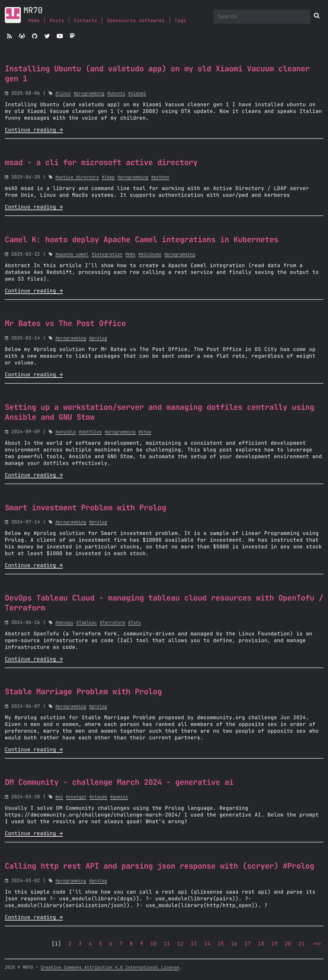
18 (261, 944)
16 (234, 944)
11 (167, 944)
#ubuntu (116, 94)
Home (34, 21)
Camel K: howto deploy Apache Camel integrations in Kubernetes (142, 240)
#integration (107, 255)
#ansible (66, 432)
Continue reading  (34, 130)
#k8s (130, 255)
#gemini (119, 797)
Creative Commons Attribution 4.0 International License (110, 968)
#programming (89, 94)
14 (207, 944)
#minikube (150, 255)
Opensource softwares (136, 21)
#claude (98, 797)
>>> (316, 944)
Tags (180, 21)
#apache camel (72, 255)
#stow (145, 432)
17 (248, 944)
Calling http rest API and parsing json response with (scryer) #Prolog (160, 866)
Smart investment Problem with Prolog (86, 508)
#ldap (108, 177)
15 (221, 944)
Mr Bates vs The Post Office (65, 324)
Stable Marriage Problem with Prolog (83, 692)
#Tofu (135, 623)
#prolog (98, 338)
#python (160, 177)
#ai (59, 797)
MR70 (33, 11)
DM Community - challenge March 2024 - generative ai (119, 783)
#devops (64, 623)
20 (288, 944)
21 (301, 944)
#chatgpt (76, 797)
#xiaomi (137, 94)
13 (194, 944)
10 (153, 944)
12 (180, 944)
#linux (63, 94)
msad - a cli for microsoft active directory (101, 163)
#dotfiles (90, 432)
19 (275, 944)
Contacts (86, 21)
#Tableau (86, 623)
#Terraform (112, 623)
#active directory (77, 177)
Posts (57, 21)
